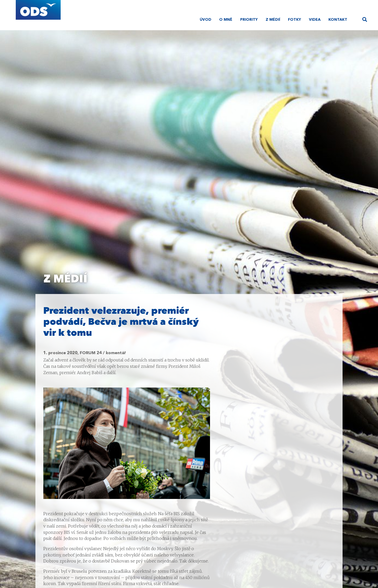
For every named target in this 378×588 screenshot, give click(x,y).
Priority (249, 20)
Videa (315, 20)
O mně (226, 20)
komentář (116, 353)
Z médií (273, 20)
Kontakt (338, 20)
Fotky (295, 20)
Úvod (206, 20)
